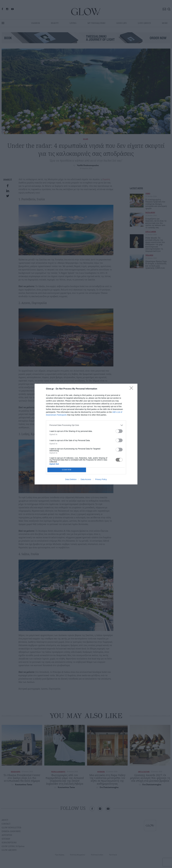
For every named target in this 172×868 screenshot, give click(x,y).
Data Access (86, 479)
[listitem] (86, 425)
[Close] (132, 389)
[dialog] (86, 434)
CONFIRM (67, 470)
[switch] (119, 431)
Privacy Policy (101, 479)
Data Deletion (71, 479)
